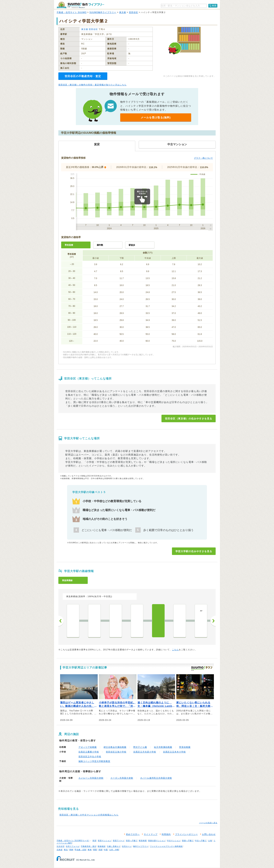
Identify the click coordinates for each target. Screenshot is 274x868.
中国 (106, 850)
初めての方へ (133, 834)
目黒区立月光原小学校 (145, 752)
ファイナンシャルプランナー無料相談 (166, 846)
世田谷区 (134, 12)
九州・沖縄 (114, 850)
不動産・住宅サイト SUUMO (72, 12)
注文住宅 (60, 846)
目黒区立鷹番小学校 (89, 752)
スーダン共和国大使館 (122, 778)
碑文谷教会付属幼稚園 (115, 747)
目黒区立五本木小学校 (174, 752)
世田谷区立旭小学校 (116, 752)
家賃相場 (143, 841)
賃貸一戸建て (132, 841)
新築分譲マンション (157, 841)
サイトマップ (151, 834)
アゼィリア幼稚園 (88, 747)
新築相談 (102, 846)
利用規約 (166, 834)
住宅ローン (127, 846)
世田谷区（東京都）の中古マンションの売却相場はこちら (89, 815)
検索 (214, 6)
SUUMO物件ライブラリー (103, 12)
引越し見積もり (114, 846)
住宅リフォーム (73, 846)
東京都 (123, 12)
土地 (210, 841)
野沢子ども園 (140, 747)
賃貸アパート (119, 841)
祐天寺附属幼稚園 (163, 747)
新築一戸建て (188, 841)
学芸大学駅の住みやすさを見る (194, 551)
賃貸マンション (105, 841)
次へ (213, 621)
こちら (175, 650)
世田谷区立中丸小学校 (90, 757)
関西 (95, 850)
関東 (71, 850)
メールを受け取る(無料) (156, 117)
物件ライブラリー (141, 846)
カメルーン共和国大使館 (91, 778)
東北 (66, 850)
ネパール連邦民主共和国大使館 (156, 778)
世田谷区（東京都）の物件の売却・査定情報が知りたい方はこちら (92, 85)
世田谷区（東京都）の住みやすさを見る (189, 419)
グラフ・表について (203, 158)
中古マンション (174, 841)
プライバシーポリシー (186, 834)
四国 (100, 850)
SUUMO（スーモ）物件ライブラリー (80, 5)
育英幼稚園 (185, 747)
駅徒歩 (132, 245)
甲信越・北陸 (80, 850)
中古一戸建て (201, 841)
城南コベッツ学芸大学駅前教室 (94, 761)
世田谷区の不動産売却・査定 (83, 76)
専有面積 (69, 245)
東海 (90, 850)
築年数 (100, 245)
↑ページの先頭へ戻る (208, 823)
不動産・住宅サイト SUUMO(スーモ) (73, 841)
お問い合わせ (209, 834)
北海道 (60, 850)
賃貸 (94, 841)
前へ (61, 621)
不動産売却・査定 (89, 846)
